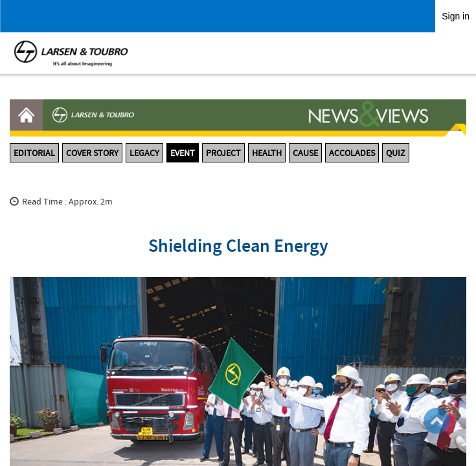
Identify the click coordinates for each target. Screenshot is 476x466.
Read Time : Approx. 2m (67, 201)
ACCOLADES (352, 153)
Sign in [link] (456, 16)
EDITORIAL (34, 153)
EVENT (183, 153)
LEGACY (144, 153)
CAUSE (305, 153)
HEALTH (267, 153)
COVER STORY (92, 153)
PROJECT (223, 153)
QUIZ (396, 153)
